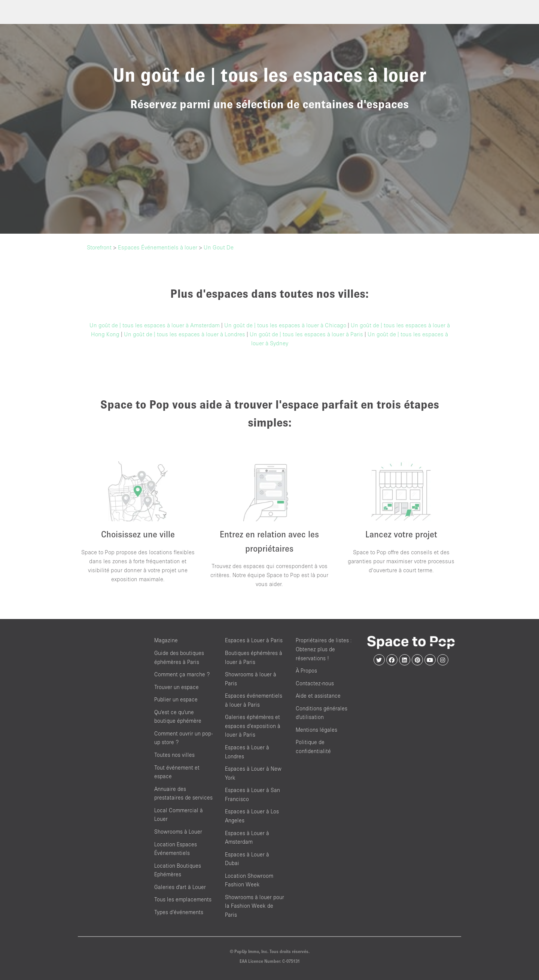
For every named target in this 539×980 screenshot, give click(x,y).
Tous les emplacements (183, 899)
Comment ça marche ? (182, 674)
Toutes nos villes (174, 755)
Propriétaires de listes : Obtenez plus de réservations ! (324, 649)
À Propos (306, 670)
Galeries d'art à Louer (180, 887)
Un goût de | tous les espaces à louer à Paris (306, 334)
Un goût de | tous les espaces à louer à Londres (185, 334)
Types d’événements (179, 912)
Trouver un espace (176, 687)
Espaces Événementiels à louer (158, 247)
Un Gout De (219, 247)
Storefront (99, 247)
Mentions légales (316, 730)
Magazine (166, 640)
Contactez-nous (315, 683)
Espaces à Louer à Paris (254, 640)
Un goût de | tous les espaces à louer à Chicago (285, 325)
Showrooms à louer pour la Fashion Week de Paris (255, 906)
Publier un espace (176, 699)
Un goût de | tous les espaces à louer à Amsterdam (155, 325)
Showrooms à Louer (178, 832)
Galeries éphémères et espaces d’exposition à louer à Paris (253, 726)
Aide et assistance (318, 696)
